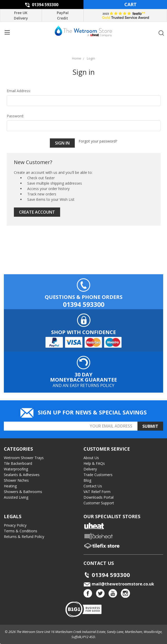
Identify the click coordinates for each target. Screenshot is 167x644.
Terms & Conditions (21, 531)
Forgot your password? (98, 141)
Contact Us (93, 486)
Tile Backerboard (18, 463)
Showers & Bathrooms (23, 492)
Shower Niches (16, 480)
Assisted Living (16, 497)
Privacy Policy (15, 525)
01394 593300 (42, 5)
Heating (10, 486)
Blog (87, 480)
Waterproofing (16, 469)
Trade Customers (98, 475)
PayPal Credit (63, 15)
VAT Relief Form (97, 492)
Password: (15, 116)
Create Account (37, 212)
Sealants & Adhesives (22, 475)
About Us (91, 458)
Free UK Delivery (21, 15)
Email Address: (19, 91)
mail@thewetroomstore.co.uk (119, 584)
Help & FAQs (94, 463)
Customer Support (99, 503)
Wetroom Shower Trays (24, 458)
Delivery (90, 469)
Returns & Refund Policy (24, 537)
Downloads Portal (99, 497)
